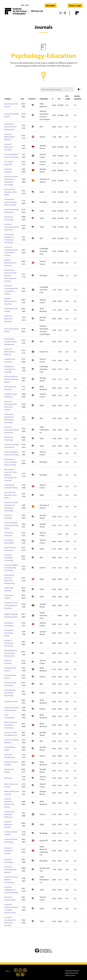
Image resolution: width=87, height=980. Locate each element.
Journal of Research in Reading (9, 851)
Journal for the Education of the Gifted (11, 192)
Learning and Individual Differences (9, 814)
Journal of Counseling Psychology (9, 558)
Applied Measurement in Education (10, 263)
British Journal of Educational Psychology (11, 725)
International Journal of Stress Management (10, 127)
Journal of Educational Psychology (9, 643)
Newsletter (51, 6)
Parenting (8, 778)
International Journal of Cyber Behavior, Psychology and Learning (10, 275)
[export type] (79, 89)
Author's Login (75, 6)
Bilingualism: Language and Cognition (10, 369)
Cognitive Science (11, 701)
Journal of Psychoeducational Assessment (12, 227)
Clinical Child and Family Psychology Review (11, 379)
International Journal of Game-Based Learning (11, 202)
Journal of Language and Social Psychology (11, 890)
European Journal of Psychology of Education (11, 605)
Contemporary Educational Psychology (10, 693)
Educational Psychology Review (9, 633)
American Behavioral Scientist (8, 824)
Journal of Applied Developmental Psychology (11, 568)
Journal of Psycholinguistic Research (10, 869)
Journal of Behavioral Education (8, 147)
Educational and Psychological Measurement (10, 653)
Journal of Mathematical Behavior (10, 137)
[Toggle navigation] (60, 13)
